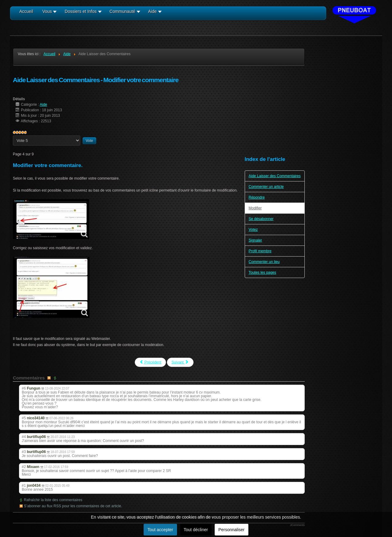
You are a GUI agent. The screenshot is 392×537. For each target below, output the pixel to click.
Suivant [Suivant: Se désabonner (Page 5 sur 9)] (180, 362)
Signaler (255, 240)
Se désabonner (261, 219)
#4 (24, 437)
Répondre (257, 197)
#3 (24, 452)
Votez (253, 230)
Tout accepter (160, 530)
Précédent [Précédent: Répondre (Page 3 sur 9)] (150, 362)
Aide (43, 105)
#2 (24, 467)
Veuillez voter (13, 136)
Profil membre (260, 251)
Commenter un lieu (264, 262)
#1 (24, 486)
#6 (24, 388)
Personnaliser (232, 530)
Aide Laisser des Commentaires (275, 176)
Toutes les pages (262, 272)
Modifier (255, 208)
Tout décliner (196, 530)
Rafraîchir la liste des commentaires (53, 500)
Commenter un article (266, 187)
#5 (24, 418)
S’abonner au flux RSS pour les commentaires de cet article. (73, 506)
